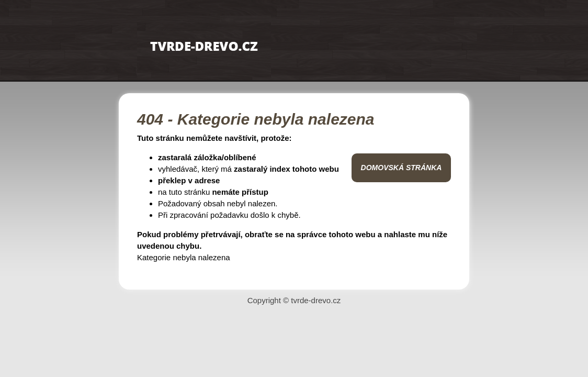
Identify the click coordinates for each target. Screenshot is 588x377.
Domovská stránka (402, 168)
